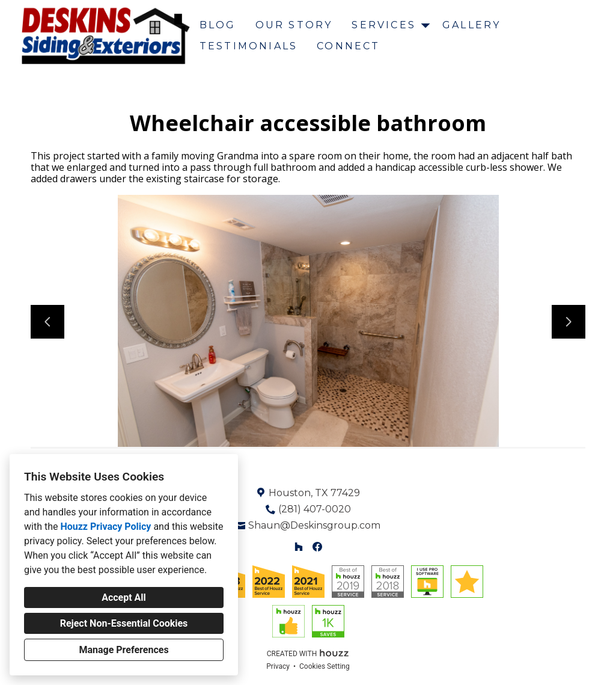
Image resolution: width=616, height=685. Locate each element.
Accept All (124, 597)
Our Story (294, 25)
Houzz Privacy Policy (105, 527)
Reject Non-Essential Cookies (124, 623)
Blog (218, 25)
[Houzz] (299, 546)
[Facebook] (317, 546)
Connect (348, 46)
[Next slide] (569, 322)
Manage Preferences (124, 650)
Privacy (278, 666)
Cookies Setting (325, 666)
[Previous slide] (47, 322)
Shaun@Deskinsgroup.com (314, 525)
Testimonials (249, 46)
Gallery (471, 25)
